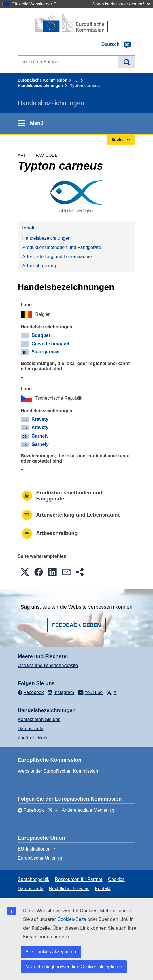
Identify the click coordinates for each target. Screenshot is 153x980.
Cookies (116, 879)
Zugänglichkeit (33, 738)
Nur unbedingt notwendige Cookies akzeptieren (74, 967)
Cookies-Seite (72, 919)
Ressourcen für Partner (79, 879)
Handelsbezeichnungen (40, 86)
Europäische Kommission (43, 80)
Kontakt (103, 889)
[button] (25, 572)
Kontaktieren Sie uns (39, 719)
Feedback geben (76, 625)
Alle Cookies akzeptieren (51, 952)
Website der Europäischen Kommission (58, 771)
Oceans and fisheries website (48, 665)
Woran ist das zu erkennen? (121, 4)
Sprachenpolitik (34, 879)
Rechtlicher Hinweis (69, 889)
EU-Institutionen (34, 849)
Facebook (31, 810)
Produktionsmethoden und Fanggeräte (62, 247)
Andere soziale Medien (85, 810)
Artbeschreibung (39, 266)
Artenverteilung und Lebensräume (57, 257)
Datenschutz (31, 729)
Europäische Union (37, 858)
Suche (127, 62)
